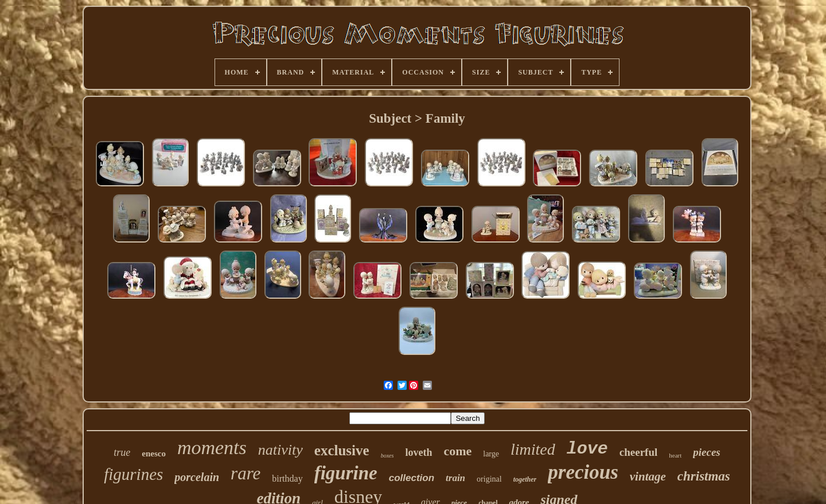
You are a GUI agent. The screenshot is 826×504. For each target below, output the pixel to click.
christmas (704, 476)
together (525, 479)
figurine (346, 473)
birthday (287, 478)
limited (533, 449)
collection (412, 478)
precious (583, 472)
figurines (133, 474)
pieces (706, 452)
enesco (154, 454)
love (587, 449)
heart (675, 455)
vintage (648, 476)
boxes (387, 456)
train (455, 478)
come (457, 451)
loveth (418, 452)
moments (212, 448)
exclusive (342, 450)
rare (246, 473)
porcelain (197, 477)
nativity (280, 450)
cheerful (638, 452)
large (491, 454)
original (489, 479)
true (122, 452)
